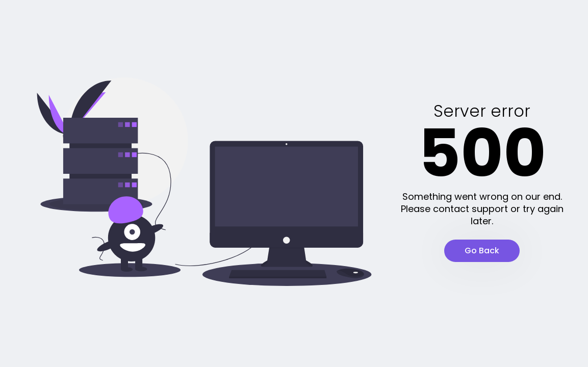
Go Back (482, 251)
